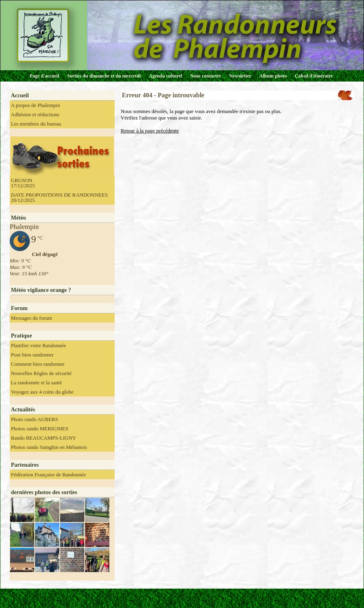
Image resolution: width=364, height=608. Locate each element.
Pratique (21, 336)
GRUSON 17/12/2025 (23, 183)
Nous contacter (206, 76)
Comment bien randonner (38, 364)
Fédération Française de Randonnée (48, 475)
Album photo (273, 76)
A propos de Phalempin (36, 105)
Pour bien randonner (32, 355)
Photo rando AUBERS (35, 419)
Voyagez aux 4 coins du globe (42, 392)
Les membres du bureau (36, 124)
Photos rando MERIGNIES (40, 429)
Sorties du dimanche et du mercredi (104, 76)
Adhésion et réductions (35, 114)
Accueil (20, 95)
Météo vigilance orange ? (41, 290)
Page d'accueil (45, 76)
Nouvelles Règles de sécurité (41, 373)
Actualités (23, 410)
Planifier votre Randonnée (38, 345)
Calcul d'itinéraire (314, 76)
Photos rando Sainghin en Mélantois (49, 447)
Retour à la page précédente (150, 131)
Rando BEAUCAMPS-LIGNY (43, 438)
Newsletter (240, 76)
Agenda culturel (165, 76)
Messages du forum (31, 318)
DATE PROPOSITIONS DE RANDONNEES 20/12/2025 (59, 197)
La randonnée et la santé (36, 383)
